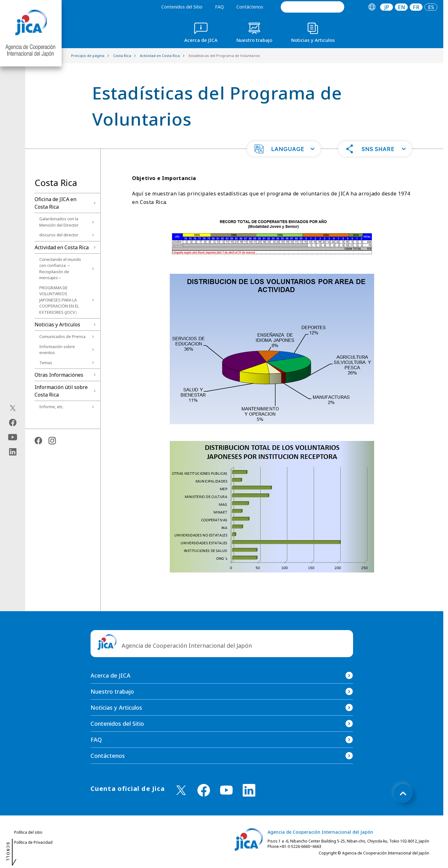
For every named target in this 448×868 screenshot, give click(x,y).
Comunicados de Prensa (62, 336)
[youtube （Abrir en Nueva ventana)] (226, 790)
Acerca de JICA (111, 675)
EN (401, 7)
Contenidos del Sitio (182, 7)
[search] (312, 7)
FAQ (219, 7)
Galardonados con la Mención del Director (59, 222)
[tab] (372, 7)
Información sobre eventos (57, 350)
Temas (46, 363)
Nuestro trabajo (112, 691)
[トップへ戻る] (403, 793)
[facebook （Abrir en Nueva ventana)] (204, 790)
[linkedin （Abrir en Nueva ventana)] (249, 790)
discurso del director (59, 235)
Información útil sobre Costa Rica (61, 391)
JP (387, 7)
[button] (284, 149)
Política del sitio (28, 832)
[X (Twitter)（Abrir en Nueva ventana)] (13, 408)
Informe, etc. (51, 407)
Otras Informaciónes (59, 375)
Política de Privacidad (33, 842)
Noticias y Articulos (57, 324)
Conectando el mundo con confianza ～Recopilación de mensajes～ (60, 269)
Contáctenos (250, 7)
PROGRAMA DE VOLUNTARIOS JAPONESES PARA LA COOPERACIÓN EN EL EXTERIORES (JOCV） (59, 300)
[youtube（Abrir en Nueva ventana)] (13, 437)
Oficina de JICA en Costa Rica (55, 203)
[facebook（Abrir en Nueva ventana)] (13, 423)
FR (416, 7)
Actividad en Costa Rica (62, 247)
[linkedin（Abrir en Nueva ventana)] (13, 452)
